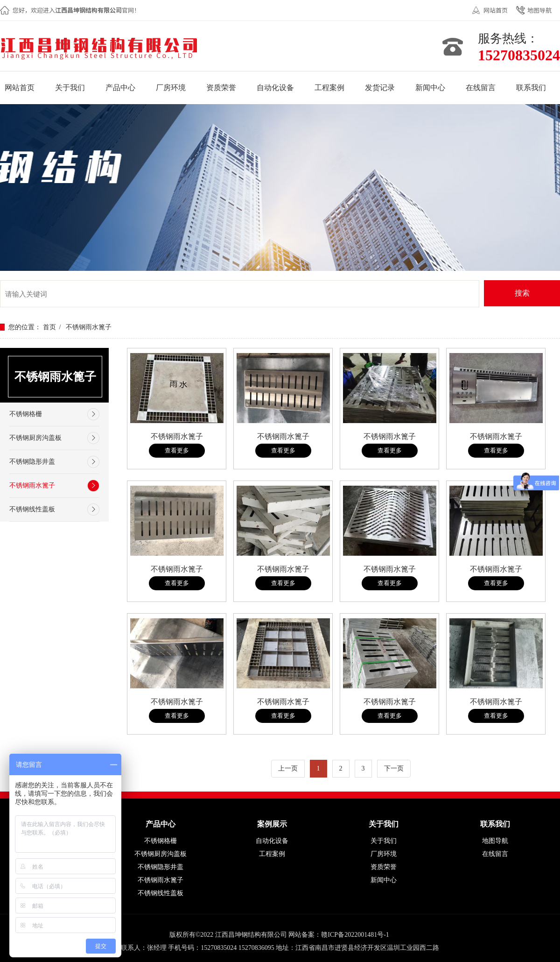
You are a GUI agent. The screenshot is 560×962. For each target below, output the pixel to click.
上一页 (288, 768)
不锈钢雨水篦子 (89, 327)
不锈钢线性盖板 (32, 509)
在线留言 (495, 854)
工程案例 (272, 854)
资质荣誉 (384, 867)
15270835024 (519, 55)
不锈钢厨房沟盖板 (35, 438)
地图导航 (539, 10)
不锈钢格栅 (26, 414)
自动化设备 (272, 841)
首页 (49, 327)
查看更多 (177, 450)
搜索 (522, 293)
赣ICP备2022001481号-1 (355, 935)
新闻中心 (384, 880)
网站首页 (496, 10)
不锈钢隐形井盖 (32, 462)
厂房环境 (384, 854)
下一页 (394, 768)
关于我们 (384, 841)
